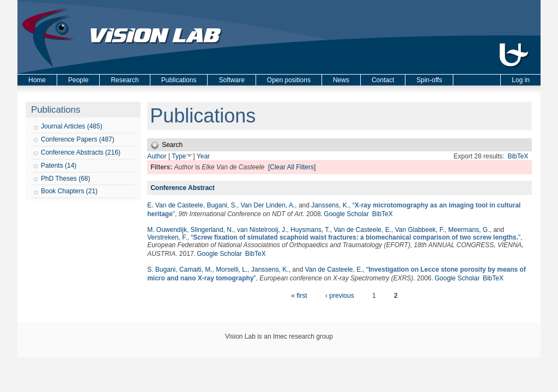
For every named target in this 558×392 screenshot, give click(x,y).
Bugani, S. (222, 205)
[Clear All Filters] (292, 167)
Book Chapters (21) (69, 191)
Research (125, 80)
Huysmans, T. (310, 230)
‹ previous (340, 296)
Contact (383, 80)
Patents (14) (59, 166)
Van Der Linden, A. (268, 205)
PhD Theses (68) (66, 179)
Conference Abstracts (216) (81, 152)
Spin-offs (429, 80)
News (341, 80)
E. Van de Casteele (175, 205)
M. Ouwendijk (167, 230)
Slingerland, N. (212, 230)
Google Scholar (346, 214)
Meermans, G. (469, 230)
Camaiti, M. (196, 269)
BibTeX (518, 156)
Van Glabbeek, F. (420, 230)
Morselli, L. (232, 269)
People (78, 80)
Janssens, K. (330, 205)
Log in (521, 80)
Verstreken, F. (167, 237)
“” (356, 237)
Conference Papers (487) (78, 139)
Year (203, 156)
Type (179, 156)
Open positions (289, 80)
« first (299, 296)
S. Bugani (161, 269)
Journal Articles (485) (72, 126)
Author (157, 156)
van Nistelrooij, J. (262, 230)
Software (231, 80)
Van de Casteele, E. (362, 230)
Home (37, 80)
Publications (179, 80)
